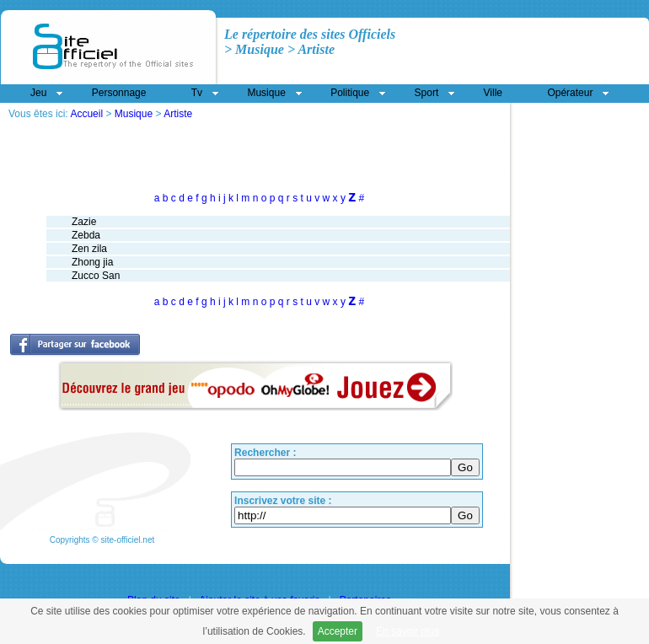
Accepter (338, 631)
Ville (493, 93)
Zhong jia (92, 262)
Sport (427, 93)
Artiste (178, 114)
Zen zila (89, 249)
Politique (350, 93)
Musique (134, 114)
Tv (197, 93)
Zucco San (96, 276)
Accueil (86, 114)
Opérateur (570, 93)
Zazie (84, 222)
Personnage (119, 93)
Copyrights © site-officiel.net (102, 540)
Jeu (38, 93)
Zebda (86, 235)
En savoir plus (408, 631)
